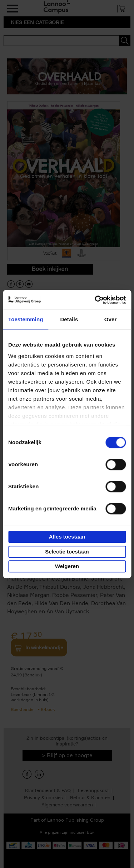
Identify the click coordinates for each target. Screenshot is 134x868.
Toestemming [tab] (26, 319)
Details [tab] (69, 319)
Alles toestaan (67, 537)
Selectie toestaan (67, 552)
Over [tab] (111, 319)
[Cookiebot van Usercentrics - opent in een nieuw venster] (95, 300)
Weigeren (67, 566)
